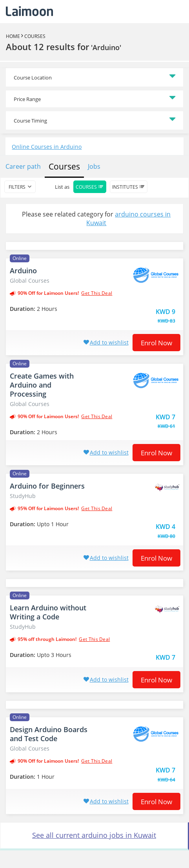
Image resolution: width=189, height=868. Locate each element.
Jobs (94, 166)
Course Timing (30, 121)
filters (17, 187)
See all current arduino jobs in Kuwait (94, 835)
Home (13, 36)
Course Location (33, 78)
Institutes (129, 187)
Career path (23, 166)
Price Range (27, 99)
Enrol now (156, 343)
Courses (35, 36)
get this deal (97, 293)
